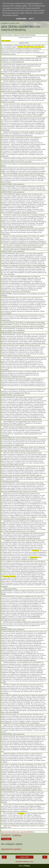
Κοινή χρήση (6, 839)
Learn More (21, 19)
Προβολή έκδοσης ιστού (25, 862)
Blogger (27, 866)
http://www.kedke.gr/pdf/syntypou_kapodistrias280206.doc (18, 832)
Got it (31, 19)
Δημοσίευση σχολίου (11, 849)
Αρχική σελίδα (25, 857)
